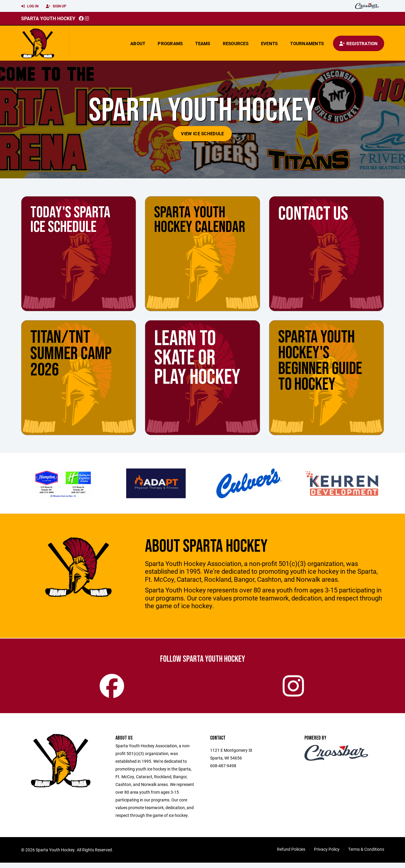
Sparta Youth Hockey (48, 18)
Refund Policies (291, 854)
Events (269, 43)
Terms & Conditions (366, 854)
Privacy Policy (327, 854)
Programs (170, 43)
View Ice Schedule (202, 133)
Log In (30, 6)
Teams (203, 43)
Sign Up (56, 6)
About (138, 43)
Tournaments (307, 43)
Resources (236, 43)
